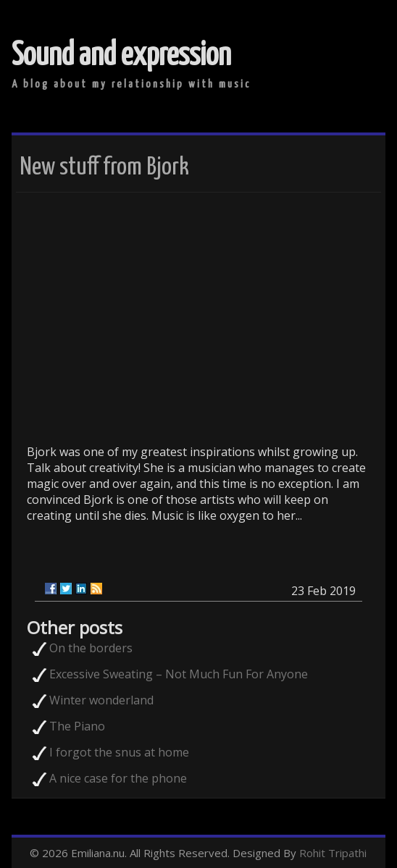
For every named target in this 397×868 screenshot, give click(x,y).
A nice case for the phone (118, 778)
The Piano (77, 726)
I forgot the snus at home (119, 752)
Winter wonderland (101, 700)
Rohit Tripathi (333, 853)
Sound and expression (121, 56)
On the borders (91, 648)
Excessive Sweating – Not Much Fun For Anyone (179, 674)
